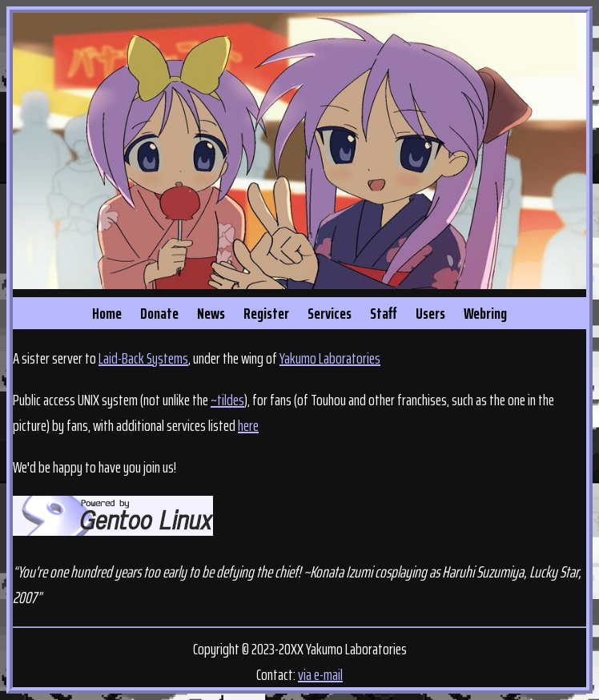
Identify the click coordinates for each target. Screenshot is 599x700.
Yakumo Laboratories (330, 358)
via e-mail (320, 674)
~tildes (227, 400)
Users (430, 313)
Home (107, 313)
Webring (485, 313)
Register (266, 313)
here (248, 425)
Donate (159, 313)
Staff (384, 313)
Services (330, 313)
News (211, 313)
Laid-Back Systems (143, 358)
